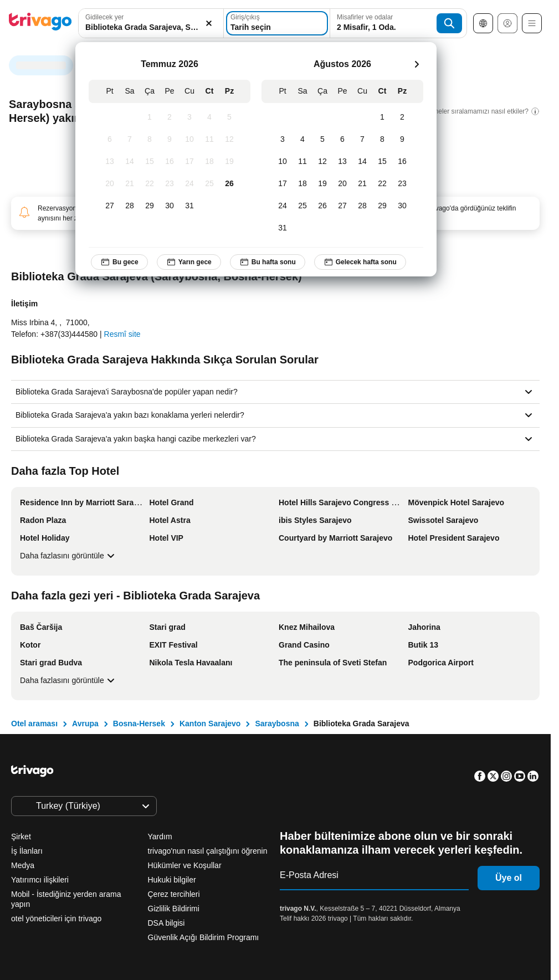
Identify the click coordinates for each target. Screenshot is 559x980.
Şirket (21, 837)
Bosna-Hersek (139, 724)
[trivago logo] (40, 24)
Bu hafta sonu (268, 262)
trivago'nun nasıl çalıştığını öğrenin (208, 851)
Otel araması (34, 724)
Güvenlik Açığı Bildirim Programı (204, 937)
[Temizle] (209, 23)
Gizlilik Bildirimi (174, 909)
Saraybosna (277, 724)
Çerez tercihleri (175, 894)
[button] (151, 23)
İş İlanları (27, 851)
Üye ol (509, 878)
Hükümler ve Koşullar (185, 865)
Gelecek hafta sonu (360, 262)
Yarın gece (189, 262)
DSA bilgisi (166, 923)
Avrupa (85, 724)
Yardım (160, 837)
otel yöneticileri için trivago (56, 919)
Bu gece (119, 262)
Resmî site (122, 334)
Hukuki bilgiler (172, 880)
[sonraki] (417, 64)
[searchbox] (151, 27)
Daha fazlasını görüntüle (69, 556)
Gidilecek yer (104, 17)
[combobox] (151, 23)
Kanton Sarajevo (210, 724)
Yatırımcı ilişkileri (40, 880)
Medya (23, 865)
